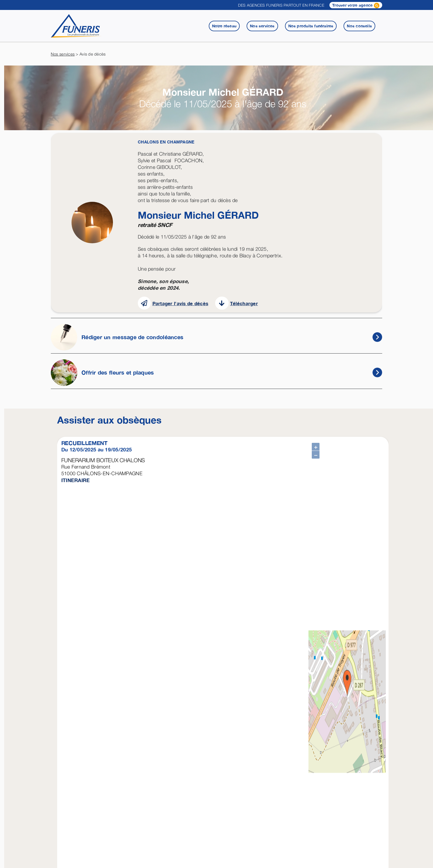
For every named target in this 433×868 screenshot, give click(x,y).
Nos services (63, 54)
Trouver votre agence (356, 6)
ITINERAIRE (76, 480)
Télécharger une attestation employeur (113, 766)
